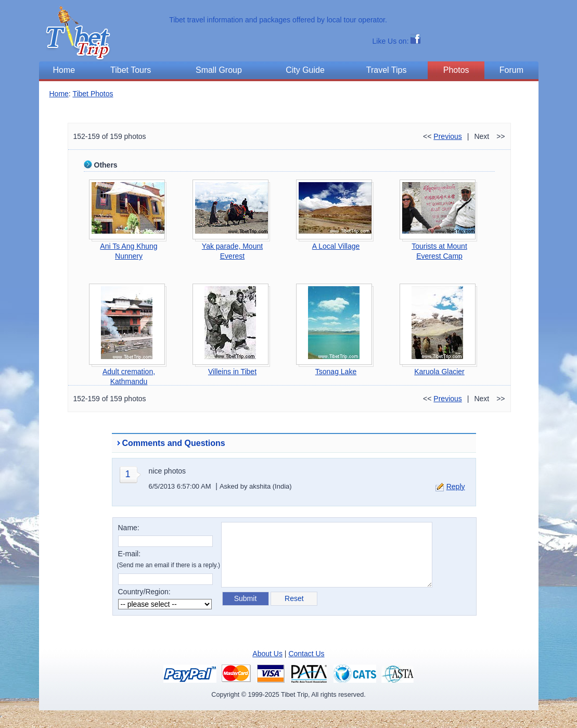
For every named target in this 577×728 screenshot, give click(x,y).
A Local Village (336, 246)
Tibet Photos (93, 94)
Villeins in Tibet (232, 372)
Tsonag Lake (336, 372)
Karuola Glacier (439, 372)
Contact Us (306, 654)
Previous (447, 136)
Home (59, 94)
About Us (267, 654)
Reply (456, 487)
